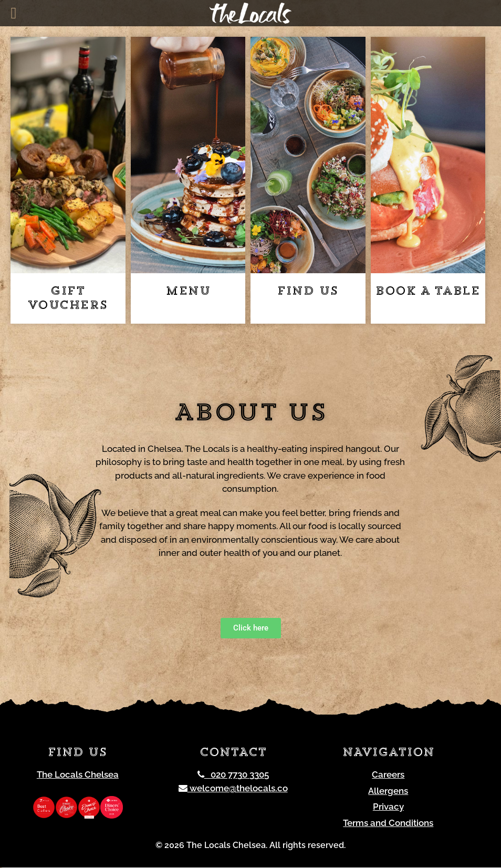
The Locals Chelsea (78, 775)
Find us (308, 292)
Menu (188, 292)
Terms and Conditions (388, 823)
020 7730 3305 (233, 775)
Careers (388, 775)
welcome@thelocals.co (233, 788)
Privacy (388, 807)
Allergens (388, 791)
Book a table (428, 292)
